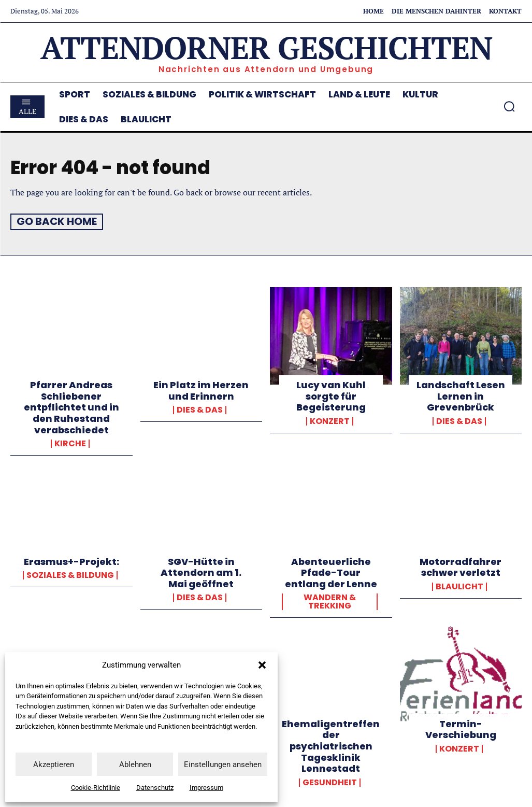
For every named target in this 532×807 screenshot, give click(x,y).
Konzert (330, 421)
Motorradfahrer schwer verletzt (461, 567)
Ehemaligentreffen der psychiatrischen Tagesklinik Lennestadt (331, 746)
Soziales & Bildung (70, 575)
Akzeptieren (54, 764)
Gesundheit (330, 782)
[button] (262, 665)
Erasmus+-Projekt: (71, 561)
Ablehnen (135, 764)
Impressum (206, 788)
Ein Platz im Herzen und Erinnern (201, 390)
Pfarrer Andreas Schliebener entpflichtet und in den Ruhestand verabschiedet (71, 407)
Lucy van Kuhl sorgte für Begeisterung (331, 395)
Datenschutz (155, 788)
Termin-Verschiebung (461, 729)
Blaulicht (459, 586)
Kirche (70, 443)
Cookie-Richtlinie (96, 788)
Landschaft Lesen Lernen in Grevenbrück (461, 395)
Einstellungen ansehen (223, 764)
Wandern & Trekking (330, 601)
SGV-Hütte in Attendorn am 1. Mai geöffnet (201, 572)
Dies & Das (200, 409)
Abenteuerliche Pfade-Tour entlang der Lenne (331, 572)
